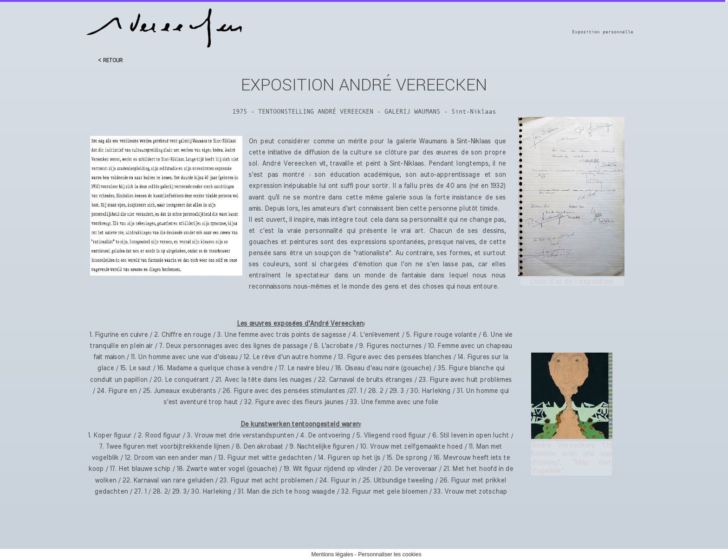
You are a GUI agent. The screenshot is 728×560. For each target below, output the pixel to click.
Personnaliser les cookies (390, 554)
